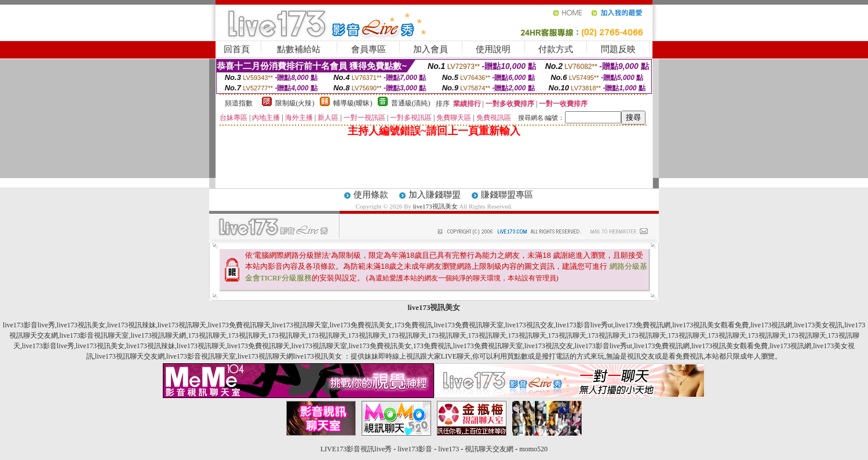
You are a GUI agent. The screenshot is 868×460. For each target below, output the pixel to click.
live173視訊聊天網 (159, 335)
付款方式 (556, 49)
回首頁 (237, 49)
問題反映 (618, 49)
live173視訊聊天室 (300, 325)
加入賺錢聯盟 (435, 195)
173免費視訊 (413, 325)
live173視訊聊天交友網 (130, 356)
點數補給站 (299, 49)
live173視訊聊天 (182, 325)
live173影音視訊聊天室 (94, 335)
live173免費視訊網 (643, 325)
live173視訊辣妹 (132, 325)
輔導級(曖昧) (353, 103)
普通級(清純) (411, 103)
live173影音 (415, 449)
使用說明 (493, 49)
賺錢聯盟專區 (507, 195)
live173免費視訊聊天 (239, 325)
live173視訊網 (771, 325)
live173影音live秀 (29, 325)
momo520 (533, 449)
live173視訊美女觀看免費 (710, 325)
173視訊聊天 (207, 335)
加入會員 (431, 49)
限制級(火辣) (295, 103)
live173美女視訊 (818, 325)
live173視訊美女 (435, 206)
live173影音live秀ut (584, 325)
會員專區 (369, 49)
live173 (448, 449)
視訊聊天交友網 (489, 449)
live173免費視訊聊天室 (469, 325)
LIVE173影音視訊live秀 (356, 449)
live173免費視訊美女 (361, 325)
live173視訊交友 (530, 325)
